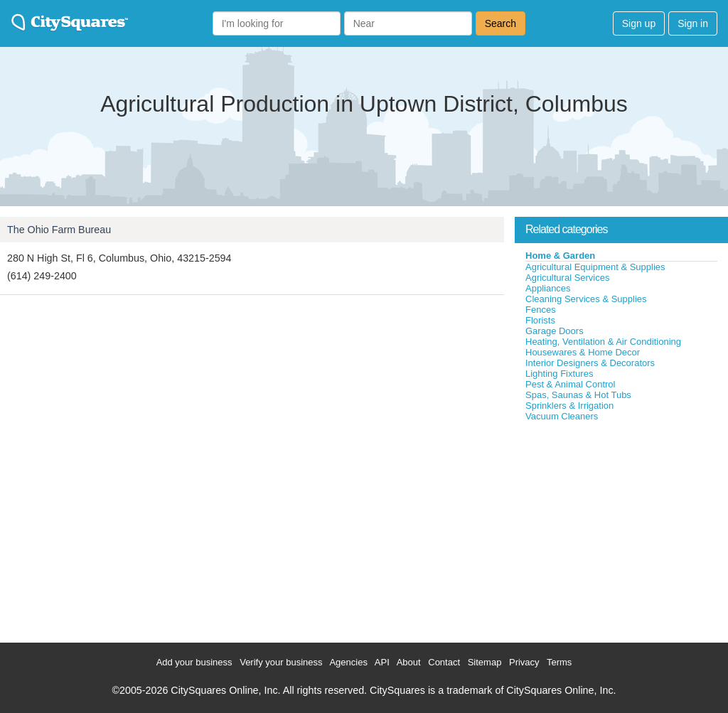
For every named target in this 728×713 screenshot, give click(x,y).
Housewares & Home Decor (583, 352)
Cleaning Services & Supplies (586, 299)
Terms (559, 662)
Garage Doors (555, 331)
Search (500, 23)
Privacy (524, 662)
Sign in (693, 23)
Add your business (194, 662)
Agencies (348, 662)
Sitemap (485, 662)
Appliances (548, 288)
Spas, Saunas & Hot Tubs (578, 395)
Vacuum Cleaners (562, 416)
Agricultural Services (568, 278)
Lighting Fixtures (559, 374)
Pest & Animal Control (570, 384)
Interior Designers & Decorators (590, 363)
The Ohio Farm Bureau (59, 230)
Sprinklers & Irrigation (569, 406)
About (409, 662)
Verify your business (281, 662)
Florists (540, 320)
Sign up (639, 23)
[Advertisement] (621, 529)
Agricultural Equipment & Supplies (595, 267)
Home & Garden (560, 256)
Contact (444, 662)
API (382, 662)
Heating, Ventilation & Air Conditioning (603, 342)
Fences (541, 310)
